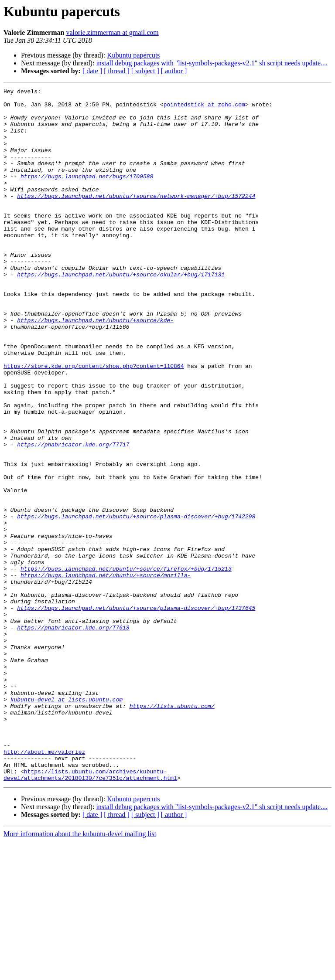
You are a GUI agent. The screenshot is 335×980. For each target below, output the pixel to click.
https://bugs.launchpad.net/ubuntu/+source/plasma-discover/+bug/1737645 (136, 712)
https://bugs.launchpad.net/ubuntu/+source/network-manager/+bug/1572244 (136, 218)
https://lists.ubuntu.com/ (172, 830)
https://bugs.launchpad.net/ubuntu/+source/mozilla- (106, 673)
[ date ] (92, 71)
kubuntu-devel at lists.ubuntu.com (67, 822)
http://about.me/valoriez (44, 885)
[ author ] (174, 71)
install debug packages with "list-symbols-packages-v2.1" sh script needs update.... (212, 63)
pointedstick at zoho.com (204, 108)
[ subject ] (145, 71)
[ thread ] (117, 71)
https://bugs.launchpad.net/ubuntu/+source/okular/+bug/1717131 (121, 312)
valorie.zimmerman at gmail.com (112, 32)
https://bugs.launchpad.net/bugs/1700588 (87, 194)
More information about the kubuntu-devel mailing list (80, 972)
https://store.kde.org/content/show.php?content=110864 (94, 422)
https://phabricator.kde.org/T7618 (73, 736)
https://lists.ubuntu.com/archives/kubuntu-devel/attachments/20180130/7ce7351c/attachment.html (90, 912)
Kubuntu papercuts (133, 55)
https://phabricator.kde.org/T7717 (73, 516)
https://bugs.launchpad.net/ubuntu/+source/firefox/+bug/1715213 (126, 665)
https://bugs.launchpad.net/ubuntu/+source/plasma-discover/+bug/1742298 (136, 602)
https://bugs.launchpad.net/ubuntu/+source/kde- (95, 367)
